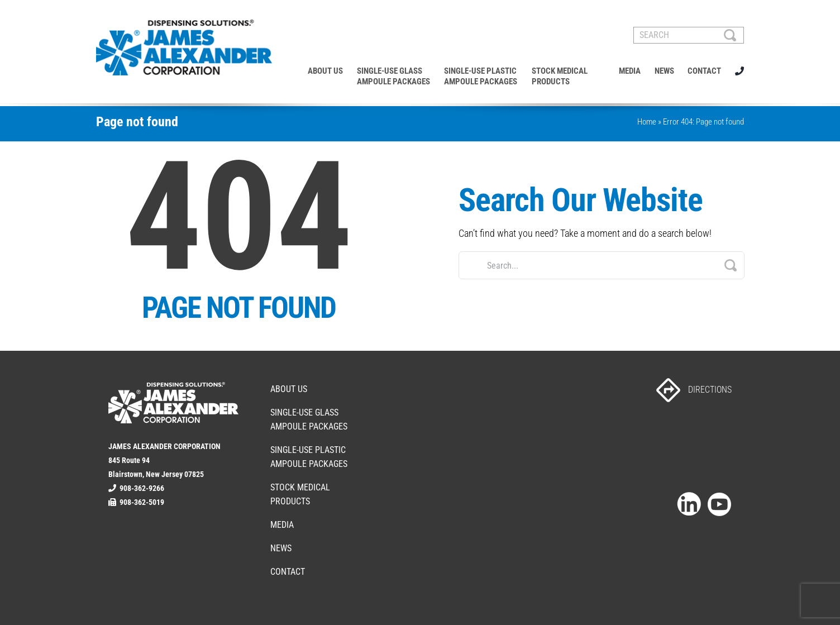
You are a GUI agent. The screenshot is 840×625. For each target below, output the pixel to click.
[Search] (730, 35)
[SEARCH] (689, 35)
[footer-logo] (173, 387)
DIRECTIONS (694, 390)
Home (647, 122)
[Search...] (602, 265)
